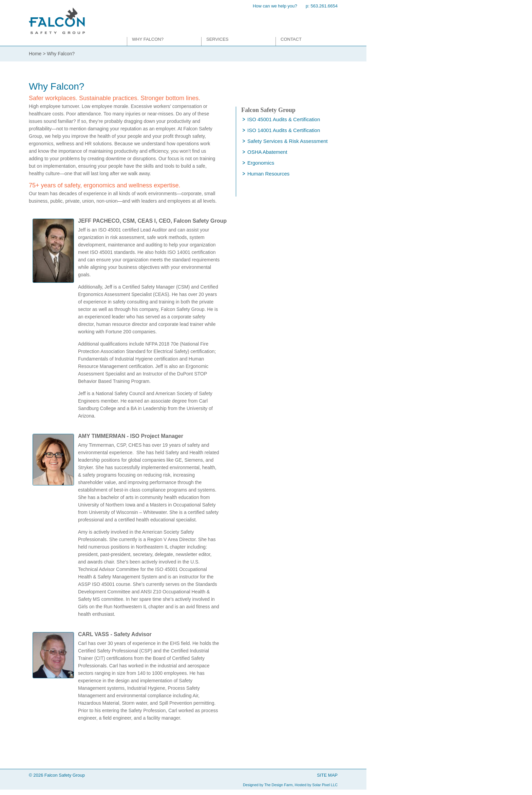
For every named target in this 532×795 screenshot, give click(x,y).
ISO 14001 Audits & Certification (284, 130)
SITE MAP (327, 775)
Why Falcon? (148, 39)
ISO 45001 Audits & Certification (284, 119)
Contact (291, 39)
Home (35, 54)
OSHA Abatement (267, 152)
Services (217, 39)
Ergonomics (261, 163)
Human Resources (268, 174)
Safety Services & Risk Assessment (288, 141)
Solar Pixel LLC (325, 785)
